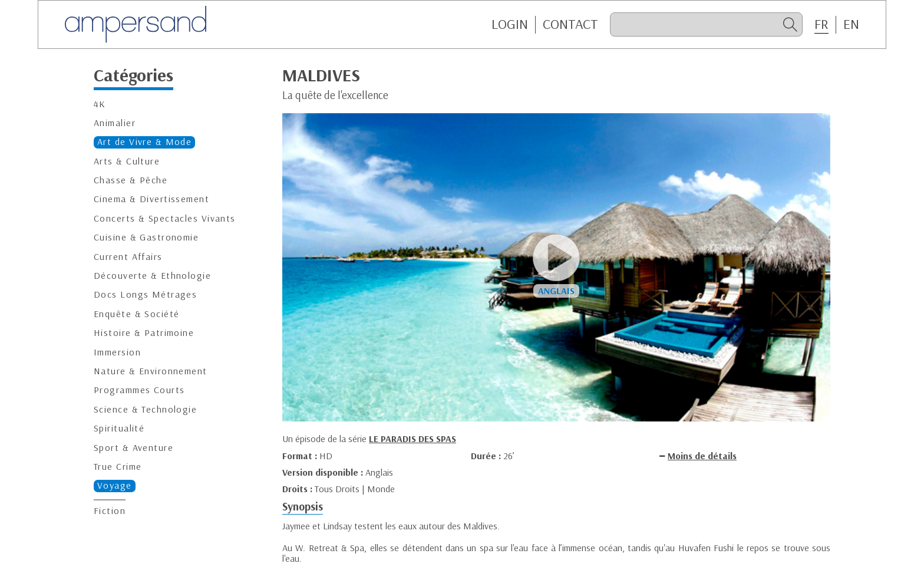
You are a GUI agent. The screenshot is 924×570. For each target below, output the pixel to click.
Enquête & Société (136, 314)
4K (100, 104)
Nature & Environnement (151, 371)
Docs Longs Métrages (145, 294)
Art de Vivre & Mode (144, 142)
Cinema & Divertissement (151, 199)
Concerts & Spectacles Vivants (165, 218)
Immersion (117, 352)
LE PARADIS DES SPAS (412, 439)
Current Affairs (128, 257)
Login (510, 24)
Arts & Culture (127, 161)
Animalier (115, 123)
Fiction (110, 511)
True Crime (118, 467)
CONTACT (570, 24)
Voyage (115, 485)
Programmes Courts (139, 390)
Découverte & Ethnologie (152, 276)
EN (851, 24)
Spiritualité (119, 428)
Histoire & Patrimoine (144, 333)
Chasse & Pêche (131, 180)
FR (821, 24)
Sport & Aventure (133, 448)
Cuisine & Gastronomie (146, 237)
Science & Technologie (145, 409)
